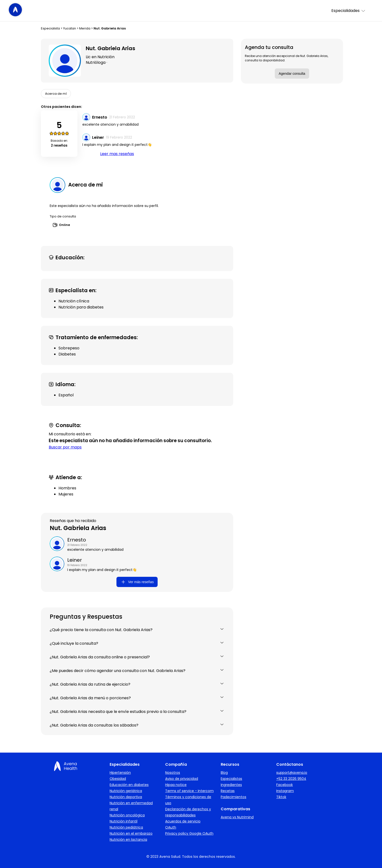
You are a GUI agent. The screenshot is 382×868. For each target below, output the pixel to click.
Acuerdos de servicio (183, 821)
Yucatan (70, 28)
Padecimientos (234, 797)
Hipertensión (120, 773)
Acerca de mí (56, 94)
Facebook (285, 785)
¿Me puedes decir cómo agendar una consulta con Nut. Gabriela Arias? (137, 671)
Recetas (228, 791)
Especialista (50, 28)
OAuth (171, 827)
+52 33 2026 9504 (291, 779)
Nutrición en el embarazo (131, 833)
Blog (224, 773)
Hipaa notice (176, 785)
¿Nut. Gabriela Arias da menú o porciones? (137, 698)
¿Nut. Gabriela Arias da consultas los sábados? (137, 725)
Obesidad (118, 779)
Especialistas (231, 779)
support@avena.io (292, 773)
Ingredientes (231, 785)
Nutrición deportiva (126, 797)
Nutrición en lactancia (128, 840)
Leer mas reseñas (117, 154)
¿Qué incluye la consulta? (137, 643)
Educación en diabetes (129, 785)
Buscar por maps (65, 447)
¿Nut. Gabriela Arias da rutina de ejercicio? (137, 684)
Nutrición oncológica (127, 815)
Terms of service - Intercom (189, 791)
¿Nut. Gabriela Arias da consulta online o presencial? (137, 657)
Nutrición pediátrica (126, 827)
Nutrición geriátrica (126, 791)
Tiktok (281, 797)
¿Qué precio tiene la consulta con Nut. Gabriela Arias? (137, 630)
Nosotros (173, 773)
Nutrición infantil (124, 821)
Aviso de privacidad (182, 779)
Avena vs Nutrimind (237, 817)
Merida (85, 28)
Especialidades (349, 11)
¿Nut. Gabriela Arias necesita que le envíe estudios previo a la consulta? (137, 712)
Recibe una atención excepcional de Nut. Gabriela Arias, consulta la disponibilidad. (286, 58)
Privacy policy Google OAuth (189, 833)
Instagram (285, 791)
